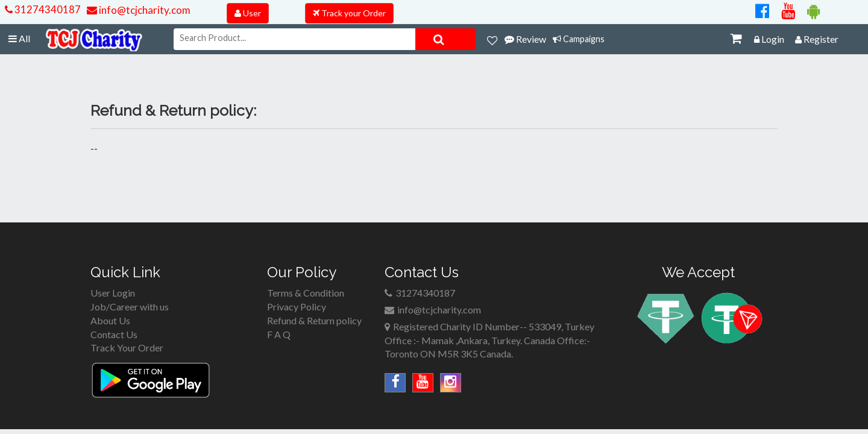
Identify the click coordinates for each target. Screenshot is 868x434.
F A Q (279, 334)
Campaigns (579, 39)
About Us (110, 320)
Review (525, 39)
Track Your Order (127, 348)
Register (817, 39)
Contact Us (114, 334)
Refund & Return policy (314, 320)
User (248, 13)
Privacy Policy (297, 307)
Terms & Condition (306, 293)
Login (769, 39)
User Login (113, 293)
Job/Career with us (130, 307)
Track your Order (349, 13)
